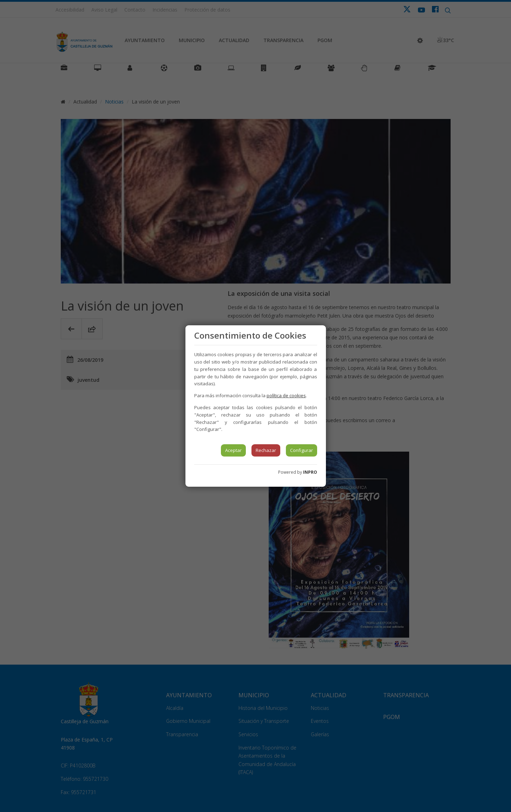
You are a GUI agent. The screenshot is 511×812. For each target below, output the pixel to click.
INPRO (310, 472)
